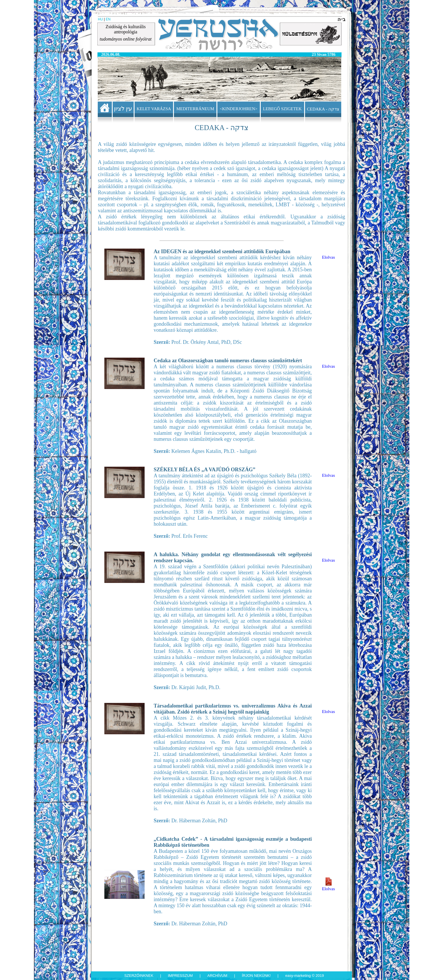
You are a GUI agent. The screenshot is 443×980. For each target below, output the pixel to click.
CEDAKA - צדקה (323, 109)
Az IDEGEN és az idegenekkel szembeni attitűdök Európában (222, 251)
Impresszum (180, 976)
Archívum (217, 976)
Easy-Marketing (298, 976)
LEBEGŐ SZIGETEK (282, 109)
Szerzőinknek (139, 976)
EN (108, 19)
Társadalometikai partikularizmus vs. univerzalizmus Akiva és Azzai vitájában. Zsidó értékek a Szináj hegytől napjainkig (233, 709)
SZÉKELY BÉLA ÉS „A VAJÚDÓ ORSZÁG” (205, 470)
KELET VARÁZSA (154, 109)
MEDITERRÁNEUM (195, 109)
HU (100, 19)
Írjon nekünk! (256, 976)
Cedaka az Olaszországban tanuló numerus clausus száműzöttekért (228, 361)
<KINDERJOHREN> (238, 109)
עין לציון (123, 108)
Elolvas (328, 257)
